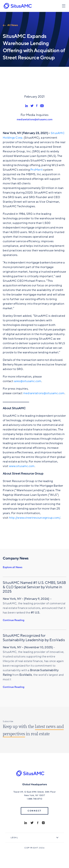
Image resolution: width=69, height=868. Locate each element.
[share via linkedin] (26, 106)
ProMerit (37, 170)
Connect (34, 811)
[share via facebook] (37, 106)
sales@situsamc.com (28, 381)
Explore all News (13, 567)
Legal (14, 838)
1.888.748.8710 (34, 799)
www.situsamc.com (22, 466)
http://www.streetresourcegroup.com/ (35, 518)
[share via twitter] (32, 106)
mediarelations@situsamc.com (35, 119)
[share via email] (42, 106)
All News (13, 25)
